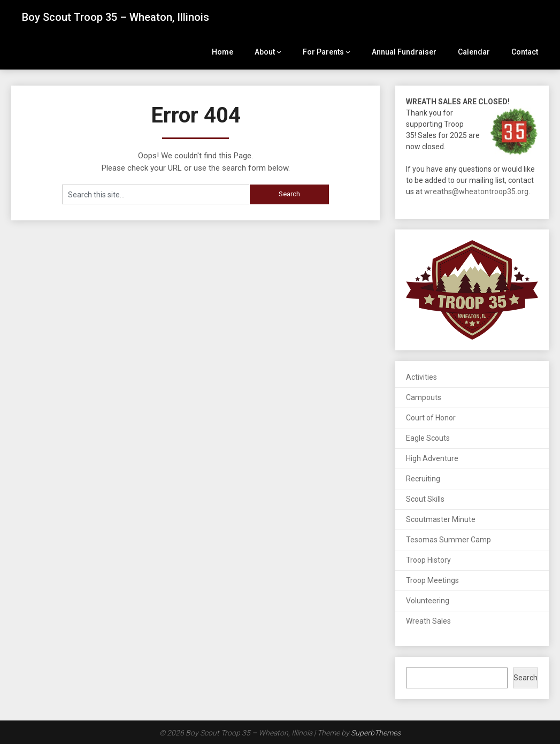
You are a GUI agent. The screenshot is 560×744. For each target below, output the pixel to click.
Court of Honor (431, 418)
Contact (525, 52)
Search (526, 678)
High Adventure (432, 458)
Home (223, 52)
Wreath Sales (428, 621)
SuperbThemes (376, 733)
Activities (421, 377)
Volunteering (428, 601)
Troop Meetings (432, 580)
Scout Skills (425, 499)
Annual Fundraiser (404, 52)
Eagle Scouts (428, 438)
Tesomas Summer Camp (448, 540)
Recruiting (423, 479)
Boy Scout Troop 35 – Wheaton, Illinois (116, 17)
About (265, 52)
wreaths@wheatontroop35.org (476, 191)
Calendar (474, 52)
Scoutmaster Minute (441, 519)
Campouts (424, 397)
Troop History (428, 560)
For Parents (323, 52)
